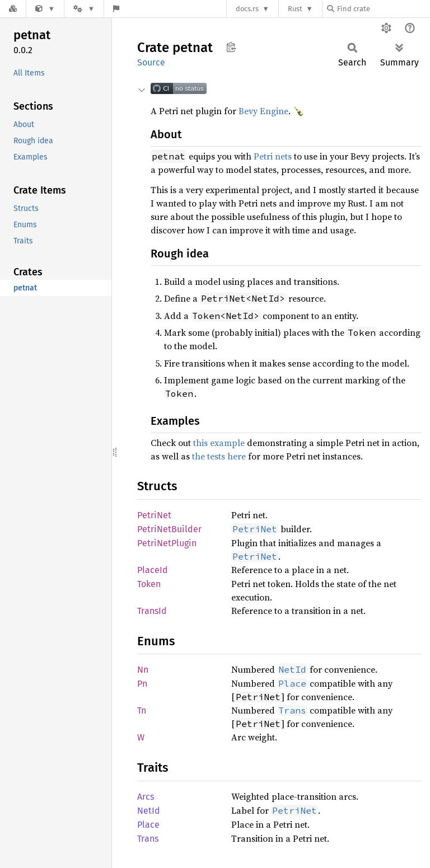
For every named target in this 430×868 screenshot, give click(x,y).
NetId (149, 811)
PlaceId (153, 570)
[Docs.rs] (13, 9)
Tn (142, 710)
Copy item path (231, 47)
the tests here (219, 456)
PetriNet (154, 515)
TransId (152, 611)
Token (149, 584)
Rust (295, 9)
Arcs (146, 797)
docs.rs (247, 9)
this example (219, 443)
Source (151, 62)
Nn (143, 670)
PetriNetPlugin (167, 543)
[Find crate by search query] (383, 9)
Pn (142, 684)
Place (148, 825)
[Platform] (84, 9)
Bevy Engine (263, 111)
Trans (148, 839)
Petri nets (273, 156)
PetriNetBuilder (169, 529)
